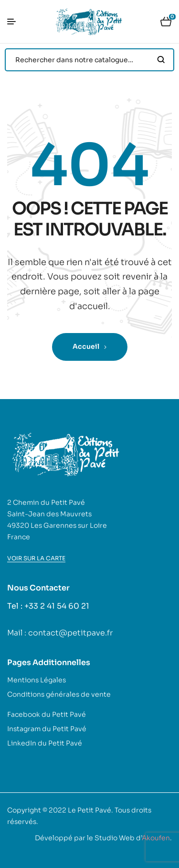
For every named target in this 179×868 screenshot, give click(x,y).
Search (161, 60)
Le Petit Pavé (89, 810)
